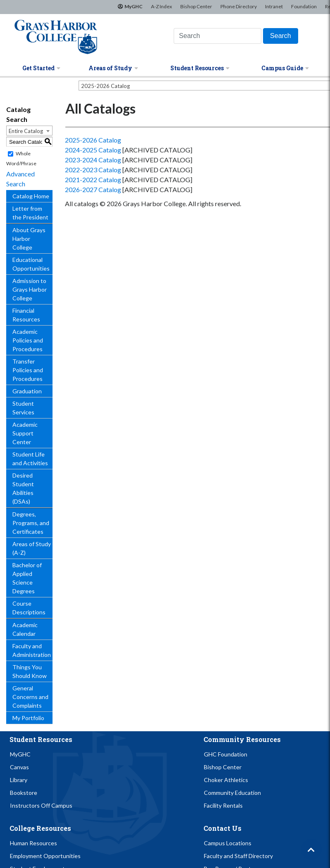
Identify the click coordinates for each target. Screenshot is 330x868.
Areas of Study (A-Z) (32, 548)
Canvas (19, 767)
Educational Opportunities (31, 264)
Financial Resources (26, 315)
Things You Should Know (30, 671)
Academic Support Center (25, 433)
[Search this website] (218, 36)
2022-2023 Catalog (93, 170)
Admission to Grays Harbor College (30, 289)
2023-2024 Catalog (93, 160)
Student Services (23, 408)
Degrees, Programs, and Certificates (31, 523)
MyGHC (134, 6)
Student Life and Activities (30, 459)
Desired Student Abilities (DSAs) (23, 488)
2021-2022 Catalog (93, 180)
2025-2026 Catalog (93, 140)
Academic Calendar (25, 629)
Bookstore (24, 793)
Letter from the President (30, 213)
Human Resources (33, 843)
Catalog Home (31, 196)
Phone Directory (239, 6)
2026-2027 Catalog (93, 189)
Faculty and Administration (32, 650)
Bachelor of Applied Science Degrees (27, 578)
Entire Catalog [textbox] (26, 131)
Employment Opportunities (45, 856)
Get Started (41, 68)
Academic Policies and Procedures (28, 340)
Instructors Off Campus (41, 805)
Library (19, 780)
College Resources (40, 828)
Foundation (304, 6)
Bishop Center (196, 6)
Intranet (274, 6)
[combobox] (29, 131)
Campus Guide (285, 68)
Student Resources (200, 68)
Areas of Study (113, 68)
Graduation (27, 391)
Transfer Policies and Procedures (28, 370)
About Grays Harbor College (29, 239)
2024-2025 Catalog (93, 150)
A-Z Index (161, 6)
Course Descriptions (29, 608)
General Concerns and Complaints (30, 697)
